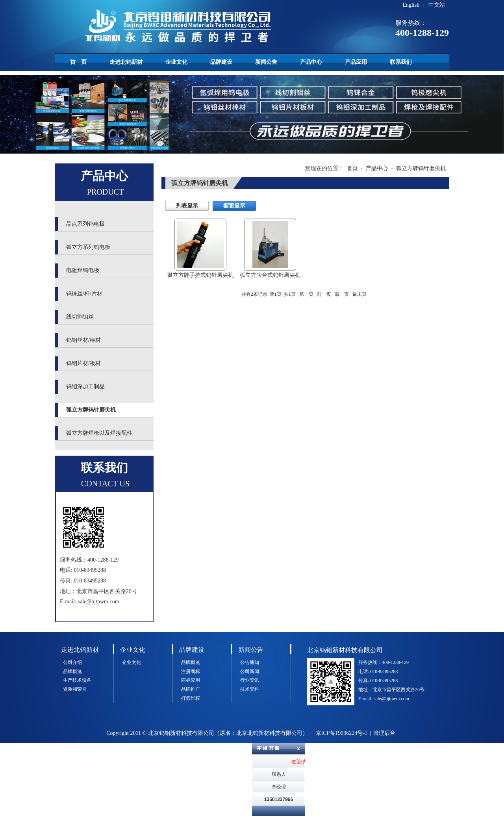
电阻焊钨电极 (83, 270)
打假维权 (191, 698)
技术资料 (250, 689)
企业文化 (176, 62)
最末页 (359, 294)
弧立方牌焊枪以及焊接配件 (99, 433)
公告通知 (250, 662)
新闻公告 (266, 62)
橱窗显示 (234, 206)
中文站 (437, 5)
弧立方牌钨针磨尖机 (91, 410)
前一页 (324, 294)
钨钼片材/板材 (83, 363)
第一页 (306, 294)
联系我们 (401, 62)
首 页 (78, 62)
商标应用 (191, 680)
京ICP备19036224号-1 (342, 733)
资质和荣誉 (75, 689)
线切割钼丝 (80, 317)
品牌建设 (221, 62)
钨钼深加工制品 (85, 387)
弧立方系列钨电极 (88, 247)
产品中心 (311, 62)
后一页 (342, 294)
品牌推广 (191, 689)
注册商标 (191, 671)
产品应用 (356, 62)
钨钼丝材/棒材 (83, 340)
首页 (352, 168)
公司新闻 (250, 671)
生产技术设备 (77, 680)
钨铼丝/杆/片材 (84, 294)
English (411, 5)
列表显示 (187, 206)
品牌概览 (72, 671)
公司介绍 (72, 662)
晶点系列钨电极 (85, 224)
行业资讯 (250, 680)
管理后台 (384, 733)
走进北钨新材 (126, 62)
